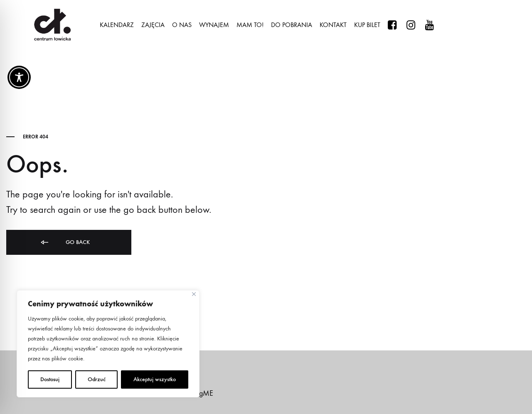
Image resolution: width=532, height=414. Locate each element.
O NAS (182, 25)
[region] (108, 344)
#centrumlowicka (392, 25)
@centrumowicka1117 (430, 25)
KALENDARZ (117, 25)
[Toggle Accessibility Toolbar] (19, 77)
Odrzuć (97, 379)
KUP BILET (367, 25)
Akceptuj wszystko (155, 379)
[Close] (194, 294)
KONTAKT (333, 25)
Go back (65, 243)
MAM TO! (250, 25)
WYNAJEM (214, 25)
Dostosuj (50, 379)
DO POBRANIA (292, 25)
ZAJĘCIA (153, 25)
